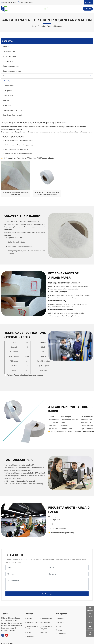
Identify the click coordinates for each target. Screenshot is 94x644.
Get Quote (88, 9)
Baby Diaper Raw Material (12, 116)
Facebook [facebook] (3, 636)
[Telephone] (26, 574)
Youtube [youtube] (7, 636)
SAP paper (8, 91)
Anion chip (7, 106)
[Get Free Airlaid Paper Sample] (16, 158)
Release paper (9, 86)
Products (61, 623)
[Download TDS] (34, 158)
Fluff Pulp (7, 101)
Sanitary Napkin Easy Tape (13, 111)
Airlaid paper (9, 81)
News (60, 627)
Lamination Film (9, 52)
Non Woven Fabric (10, 57)
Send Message (47, 594)
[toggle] (46, 9)
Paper (12, 123)
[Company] (68, 574)
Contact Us (62, 634)
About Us (61, 619)
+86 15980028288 (27, 2)
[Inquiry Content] (47, 584)
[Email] (68, 568)
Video (60, 630)
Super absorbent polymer (12, 71)
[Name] (26, 568)
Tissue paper (9, 96)
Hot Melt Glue (8, 62)
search (89, 2)
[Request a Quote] (47, 158)
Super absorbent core (11, 67)
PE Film (6, 47)
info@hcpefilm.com (10, 2)
